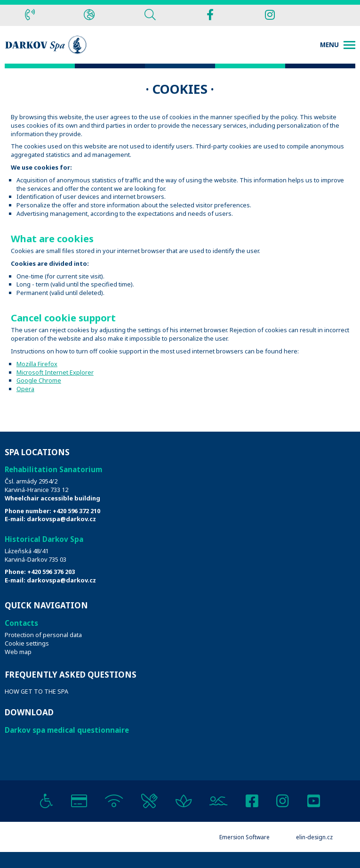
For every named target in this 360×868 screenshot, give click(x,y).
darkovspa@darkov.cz (61, 519)
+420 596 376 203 (51, 572)
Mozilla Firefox (37, 364)
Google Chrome (39, 380)
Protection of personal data (43, 635)
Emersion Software (244, 837)
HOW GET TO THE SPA (36, 691)
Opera (25, 389)
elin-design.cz (314, 837)
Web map (18, 652)
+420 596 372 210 (76, 511)
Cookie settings (27, 643)
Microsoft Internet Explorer (55, 372)
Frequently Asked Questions (71, 675)
